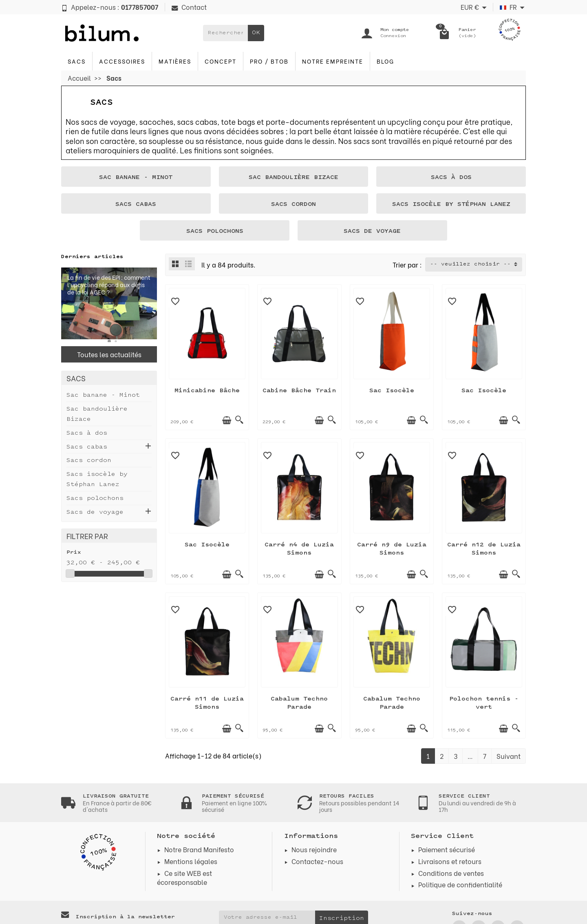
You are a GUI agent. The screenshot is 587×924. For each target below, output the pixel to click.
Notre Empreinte (333, 61)
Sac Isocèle (392, 391)
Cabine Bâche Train (299, 391)
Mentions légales (191, 861)
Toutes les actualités (109, 354)
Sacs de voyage (95, 512)
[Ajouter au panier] (227, 420)
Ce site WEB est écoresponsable (184, 877)
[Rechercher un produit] (225, 33)
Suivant (509, 756)
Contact (189, 7)
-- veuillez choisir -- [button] (470, 264)
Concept (221, 61)
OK (256, 33)
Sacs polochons (95, 498)
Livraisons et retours (450, 861)
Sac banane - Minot (103, 395)
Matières (175, 61)
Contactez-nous (317, 861)
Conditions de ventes (451, 873)
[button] (109, 341)
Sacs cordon (89, 461)
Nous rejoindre (314, 849)
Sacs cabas (87, 447)
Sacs (77, 61)
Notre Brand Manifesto (199, 849)
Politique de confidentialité (460, 884)
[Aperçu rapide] (239, 420)
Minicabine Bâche (207, 391)
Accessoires (122, 61)
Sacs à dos (87, 433)
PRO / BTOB (269, 61)
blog (385, 61)
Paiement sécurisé (447, 849)
